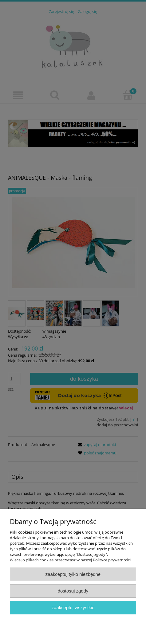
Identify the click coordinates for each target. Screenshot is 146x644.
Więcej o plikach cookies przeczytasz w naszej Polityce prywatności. (71, 560)
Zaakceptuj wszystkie (73, 607)
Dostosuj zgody (73, 591)
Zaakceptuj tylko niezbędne (73, 574)
